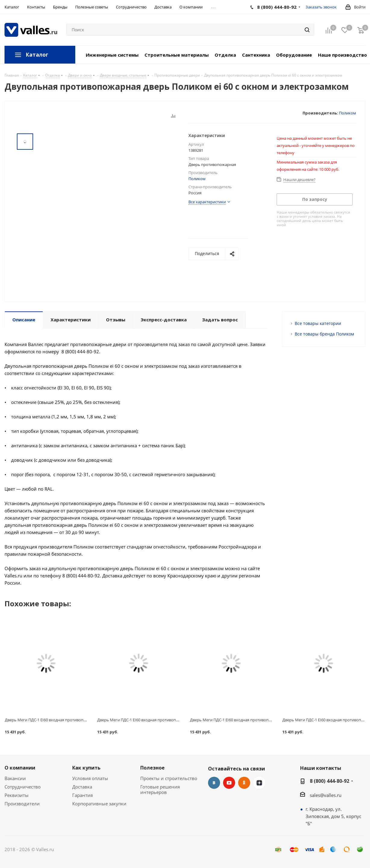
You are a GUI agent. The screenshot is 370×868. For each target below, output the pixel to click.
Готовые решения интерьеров (160, 789)
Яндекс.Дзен (259, 783)
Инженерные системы (112, 55)
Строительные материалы (177, 55)
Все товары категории (318, 323)
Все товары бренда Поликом (324, 334)
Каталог (37, 55)
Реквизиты (17, 795)
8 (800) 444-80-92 (330, 781)
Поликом (348, 113)
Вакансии (15, 778)
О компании (20, 768)
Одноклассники (244, 783)
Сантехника (256, 55)
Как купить (86, 768)
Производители (22, 804)
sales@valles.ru (326, 795)
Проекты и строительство (169, 778)
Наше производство (342, 55)
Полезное (152, 768)
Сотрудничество (23, 787)
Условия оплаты (90, 778)
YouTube (229, 783)
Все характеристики (207, 202)
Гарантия (82, 795)
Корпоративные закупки (99, 804)
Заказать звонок (321, 7)
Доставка (82, 787)
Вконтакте (214, 783)
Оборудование (294, 55)
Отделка (225, 55)
